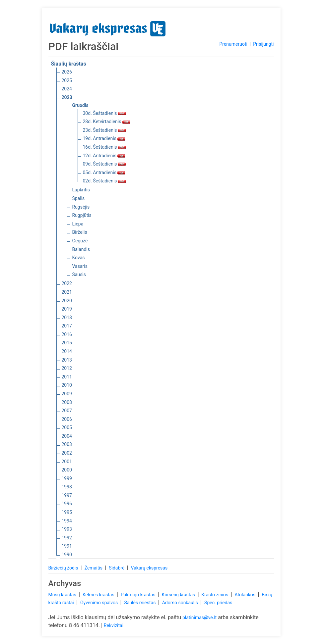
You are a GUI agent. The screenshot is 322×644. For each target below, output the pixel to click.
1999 (67, 478)
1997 (67, 495)
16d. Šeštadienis (104, 147)
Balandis (81, 249)
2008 (67, 402)
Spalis (79, 198)
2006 (67, 419)
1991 (67, 546)
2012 (67, 368)
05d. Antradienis (104, 173)
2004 (67, 436)
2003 (67, 444)
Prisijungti (263, 44)
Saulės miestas (140, 603)
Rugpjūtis (82, 215)
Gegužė (80, 241)
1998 (67, 487)
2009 (67, 394)
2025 (67, 80)
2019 (67, 309)
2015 (67, 343)
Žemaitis (94, 568)
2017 (67, 326)
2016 (67, 334)
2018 (67, 318)
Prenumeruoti (233, 44)
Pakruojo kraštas (139, 595)
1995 (67, 512)
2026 (67, 72)
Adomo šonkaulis (181, 603)
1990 (67, 555)
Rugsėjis (81, 207)
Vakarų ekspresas (149, 568)
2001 (67, 462)
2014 (67, 351)
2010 (67, 385)
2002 (67, 453)
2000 (67, 470)
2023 (67, 97)
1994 (67, 521)
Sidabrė (117, 568)
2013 (67, 360)
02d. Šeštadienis (104, 181)
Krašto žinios (216, 595)
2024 (67, 89)
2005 (67, 427)
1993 (67, 529)
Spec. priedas (218, 603)
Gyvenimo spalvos (100, 603)
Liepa (78, 224)
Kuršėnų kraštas (179, 595)
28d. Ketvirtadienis (106, 122)
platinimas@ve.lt (199, 618)
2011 (67, 377)
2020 (67, 301)
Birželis (80, 232)
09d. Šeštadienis (104, 164)
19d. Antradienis (104, 138)
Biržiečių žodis (64, 568)
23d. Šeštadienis (104, 130)
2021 (67, 292)
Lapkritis (81, 190)
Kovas (79, 258)
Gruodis (80, 105)
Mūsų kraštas (63, 595)
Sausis (79, 274)
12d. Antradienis (104, 156)
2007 (67, 411)
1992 (67, 538)
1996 (67, 504)
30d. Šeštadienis (104, 113)
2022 (67, 283)
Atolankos (246, 595)
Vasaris (80, 266)
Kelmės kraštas (99, 595)
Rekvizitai (114, 625)
